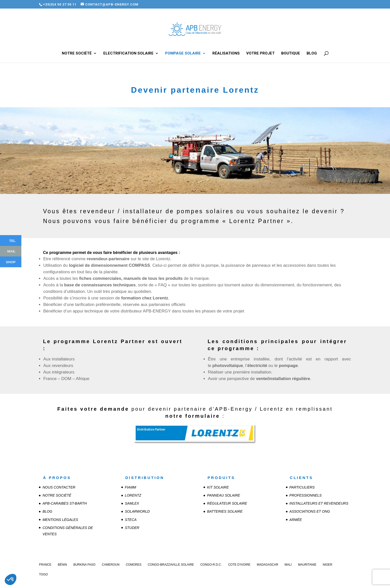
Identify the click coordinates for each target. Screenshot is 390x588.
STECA (131, 520)
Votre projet (260, 54)
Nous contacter (59, 487)
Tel (12, 240)
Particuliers (302, 487)
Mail (11, 251)
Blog (312, 54)
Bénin (62, 565)
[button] (11, 579)
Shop (11, 262)
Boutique (291, 54)
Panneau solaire (224, 495)
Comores (134, 565)
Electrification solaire (128, 54)
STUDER (132, 528)
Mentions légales (60, 520)
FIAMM (131, 487)
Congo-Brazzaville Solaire (171, 565)
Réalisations (226, 54)
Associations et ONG (310, 511)
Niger (327, 565)
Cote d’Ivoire (239, 565)
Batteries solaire (225, 511)
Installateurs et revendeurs (319, 503)
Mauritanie (307, 565)
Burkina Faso (84, 565)
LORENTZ (133, 495)
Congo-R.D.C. (211, 565)
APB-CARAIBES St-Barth (65, 503)
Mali (288, 565)
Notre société (77, 54)
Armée (296, 520)
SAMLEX (132, 503)
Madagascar (267, 565)
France (45, 565)
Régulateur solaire (227, 503)
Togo (43, 574)
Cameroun (111, 565)
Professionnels (306, 495)
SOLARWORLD (137, 511)
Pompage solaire (183, 54)
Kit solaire (218, 487)
